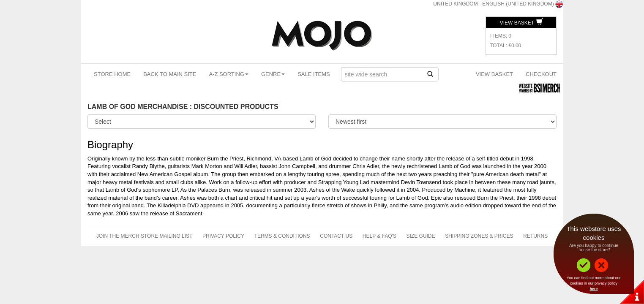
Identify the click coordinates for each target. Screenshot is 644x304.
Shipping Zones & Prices (479, 236)
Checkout (541, 74)
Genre (273, 74)
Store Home (112, 74)
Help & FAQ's (379, 236)
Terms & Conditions (282, 236)
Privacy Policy (223, 236)
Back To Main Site (170, 74)
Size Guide (421, 236)
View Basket (521, 23)
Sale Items (314, 74)
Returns (535, 236)
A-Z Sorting (229, 74)
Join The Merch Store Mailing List (145, 236)
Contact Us (336, 236)
